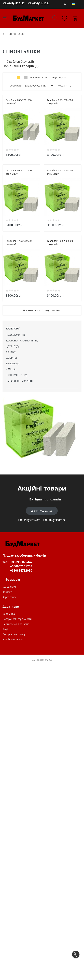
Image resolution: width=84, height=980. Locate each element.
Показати (62, 86)
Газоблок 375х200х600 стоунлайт (25, 429)
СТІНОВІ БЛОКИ (17, 34)
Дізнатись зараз (42, 793)
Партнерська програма (16, 906)
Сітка (19, 78)
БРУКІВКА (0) (13, 645)
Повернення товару (14, 916)
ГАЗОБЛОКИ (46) (15, 617)
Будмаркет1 (9, 869)
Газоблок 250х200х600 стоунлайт (25, 182)
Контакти (8, 874)
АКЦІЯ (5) (11, 634)
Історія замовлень (13, 921)
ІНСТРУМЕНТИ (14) (16, 657)
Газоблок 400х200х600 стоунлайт (25, 511)
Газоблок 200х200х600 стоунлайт (25, 100)
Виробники (9, 896)
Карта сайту (9, 879)
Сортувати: (16, 86)
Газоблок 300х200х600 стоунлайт (25, 264)
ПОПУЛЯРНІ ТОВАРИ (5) (19, 663)
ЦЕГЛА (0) (11, 640)
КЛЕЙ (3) (11, 651)
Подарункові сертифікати (17, 901)
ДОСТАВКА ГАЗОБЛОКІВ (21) (22, 622)
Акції (5, 911)
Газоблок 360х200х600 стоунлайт (25, 347)
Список (26, 78)
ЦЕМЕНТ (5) (12, 628)
